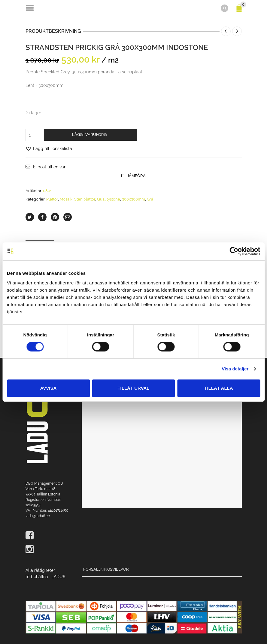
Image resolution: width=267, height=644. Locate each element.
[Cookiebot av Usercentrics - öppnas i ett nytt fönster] (234, 251)
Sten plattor (85, 199)
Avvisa (49, 388)
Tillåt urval (133, 388)
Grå (150, 199)
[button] (49, 149)
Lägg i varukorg (89, 135)
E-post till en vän (50, 167)
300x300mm (133, 199)
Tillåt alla (218, 388)
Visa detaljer (235, 369)
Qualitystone (109, 199)
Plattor (52, 199)
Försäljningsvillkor (106, 569)
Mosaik (66, 199)
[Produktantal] (35, 135)
